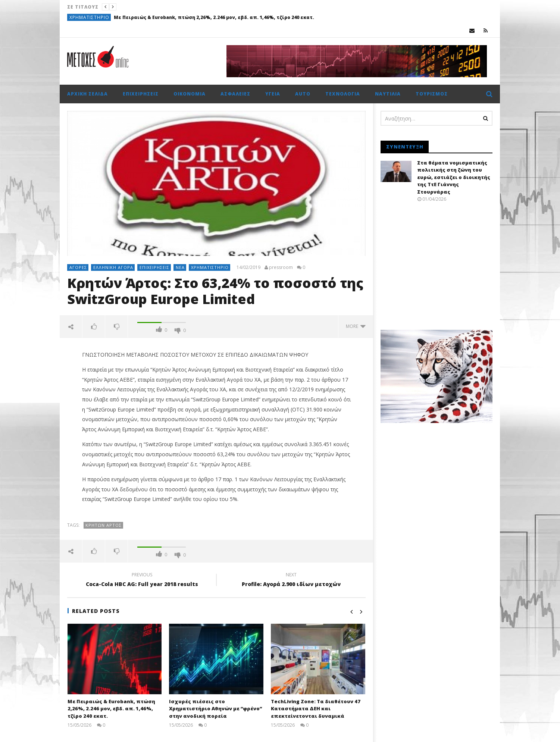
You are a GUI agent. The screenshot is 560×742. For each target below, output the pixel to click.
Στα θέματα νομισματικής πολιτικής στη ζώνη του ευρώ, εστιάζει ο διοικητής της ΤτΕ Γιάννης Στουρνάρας (454, 177)
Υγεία (273, 94)
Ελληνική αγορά (113, 267)
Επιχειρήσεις (141, 94)
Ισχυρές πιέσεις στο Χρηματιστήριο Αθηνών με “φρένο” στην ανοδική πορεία (215, 709)
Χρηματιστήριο (89, 17)
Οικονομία (190, 94)
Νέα (180, 267)
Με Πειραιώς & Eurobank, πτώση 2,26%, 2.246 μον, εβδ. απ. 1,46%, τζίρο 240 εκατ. (214, 17)
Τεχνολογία (343, 94)
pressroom (281, 267)
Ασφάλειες (235, 94)
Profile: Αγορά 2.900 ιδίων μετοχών (291, 580)
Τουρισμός (432, 94)
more (356, 326)
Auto (303, 94)
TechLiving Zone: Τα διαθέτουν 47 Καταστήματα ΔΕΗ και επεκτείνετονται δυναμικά (316, 709)
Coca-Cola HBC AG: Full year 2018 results (142, 580)
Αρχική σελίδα (87, 94)
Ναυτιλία (388, 94)
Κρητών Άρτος (104, 525)
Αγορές (78, 267)
